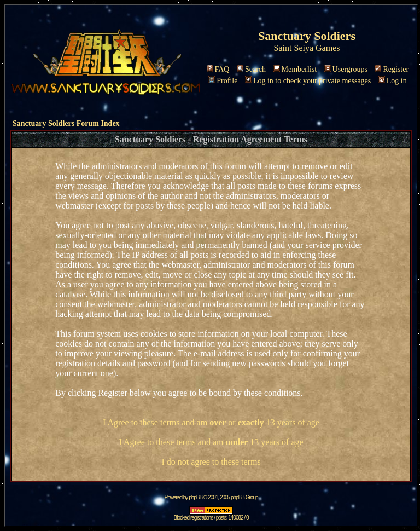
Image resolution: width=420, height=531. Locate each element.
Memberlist (295, 69)
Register (392, 69)
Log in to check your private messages (308, 81)
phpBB (196, 497)
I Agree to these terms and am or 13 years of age (211, 422)
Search (251, 69)
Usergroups (346, 69)
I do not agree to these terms (211, 462)
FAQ (218, 69)
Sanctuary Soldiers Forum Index (66, 123)
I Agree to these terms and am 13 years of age (211, 442)
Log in (393, 81)
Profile (223, 81)
